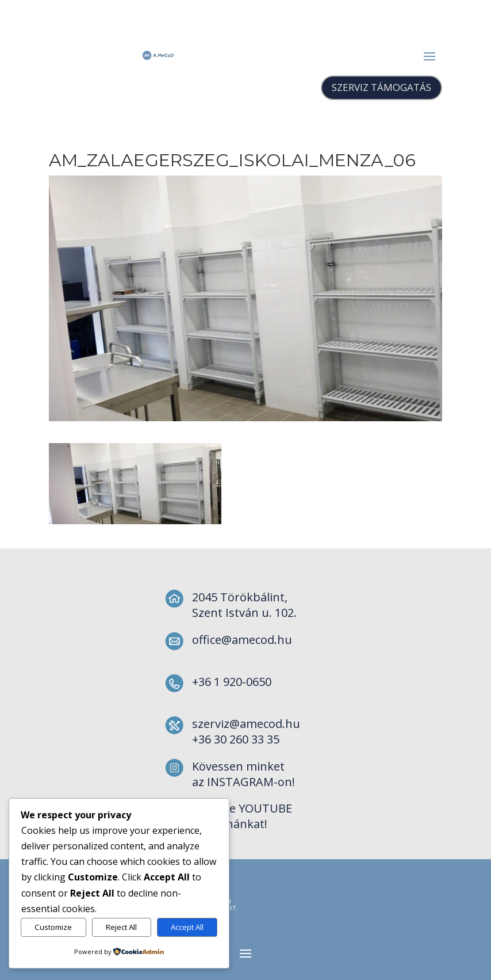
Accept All (187, 927)
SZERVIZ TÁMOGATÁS (381, 87)
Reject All (121, 927)
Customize (53, 927)
